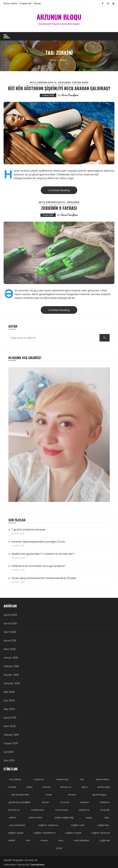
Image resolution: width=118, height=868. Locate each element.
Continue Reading (59, 190)
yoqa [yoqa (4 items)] (59, 848)
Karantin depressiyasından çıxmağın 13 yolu (38, 542)
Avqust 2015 (11, 743)
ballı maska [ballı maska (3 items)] (103, 779)
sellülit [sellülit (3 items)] (12, 840)
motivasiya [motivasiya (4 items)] (62, 810)
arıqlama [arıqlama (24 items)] (39, 779)
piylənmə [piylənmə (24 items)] (84, 810)
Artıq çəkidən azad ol (43, 82)
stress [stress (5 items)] (44, 840)
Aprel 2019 (10, 640)
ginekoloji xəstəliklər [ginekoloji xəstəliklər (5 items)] (20, 802)
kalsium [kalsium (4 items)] (85, 802)
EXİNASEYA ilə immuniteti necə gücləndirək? (38, 566)
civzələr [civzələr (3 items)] (12, 787)
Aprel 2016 (10, 717)
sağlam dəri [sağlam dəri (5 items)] (78, 825)
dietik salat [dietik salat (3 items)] (104, 787)
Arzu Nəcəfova (70, 95)
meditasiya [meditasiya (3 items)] (37, 810)
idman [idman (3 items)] (45, 802)
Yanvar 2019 (11, 658)
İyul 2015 (9, 752)
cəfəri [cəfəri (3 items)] (29, 787)
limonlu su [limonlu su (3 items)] (14, 810)
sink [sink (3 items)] (28, 840)
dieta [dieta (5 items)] (84, 787)
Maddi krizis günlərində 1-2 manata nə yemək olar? (43, 554)
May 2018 (9, 692)
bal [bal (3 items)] (82, 779)
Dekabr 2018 (11, 666)
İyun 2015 (9, 760)
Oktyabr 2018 (12, 683)
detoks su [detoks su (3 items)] (66, 787)
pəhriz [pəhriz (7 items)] (13, 817)
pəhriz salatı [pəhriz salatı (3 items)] (35, 817)
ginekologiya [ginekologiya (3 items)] (100, 794)
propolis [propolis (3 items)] (105, 810)
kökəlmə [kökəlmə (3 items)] (105, 802)
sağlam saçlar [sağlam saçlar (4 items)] (73, 833)
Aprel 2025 (10, 615)
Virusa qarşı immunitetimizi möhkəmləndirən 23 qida (44, 578)
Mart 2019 (9, 649)
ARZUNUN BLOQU (59, 17)
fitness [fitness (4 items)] (72, 794)
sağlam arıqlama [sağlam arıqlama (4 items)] (48, 825)
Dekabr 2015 (11, 735)
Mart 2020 (10, 632)
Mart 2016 (10, 726)
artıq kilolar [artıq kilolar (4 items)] (15, 779)
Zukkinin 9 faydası (59, 208)
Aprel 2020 (10, 623)
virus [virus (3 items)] (61, 840)
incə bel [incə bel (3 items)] (65, 802)
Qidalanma (64, 82)
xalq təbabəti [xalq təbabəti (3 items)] (82, 840)
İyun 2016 (9, 700)
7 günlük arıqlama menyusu (29, 529)
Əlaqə (37, 3)
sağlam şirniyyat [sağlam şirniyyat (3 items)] (101, 833)
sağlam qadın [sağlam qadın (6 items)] (16, 833)
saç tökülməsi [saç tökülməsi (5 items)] (17, 825)
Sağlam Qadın (80, 82)
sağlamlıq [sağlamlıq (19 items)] (103, 825)
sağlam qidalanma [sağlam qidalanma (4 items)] (44, 833)
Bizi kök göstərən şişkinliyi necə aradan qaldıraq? (59, 88)
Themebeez (37, 864)
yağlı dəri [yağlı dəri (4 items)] (105, 840)
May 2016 (9, 709)
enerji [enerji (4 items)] (49, 794)
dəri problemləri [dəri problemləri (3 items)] (20, 794)
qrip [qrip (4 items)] (107, 817)
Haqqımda (25, 3)
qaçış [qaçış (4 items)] (89, 817)
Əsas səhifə (10, 3)
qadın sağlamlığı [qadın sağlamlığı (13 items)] (64, 817)
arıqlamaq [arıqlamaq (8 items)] (62, 779)
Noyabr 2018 (11, 675)
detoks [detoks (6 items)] (46, 787)
